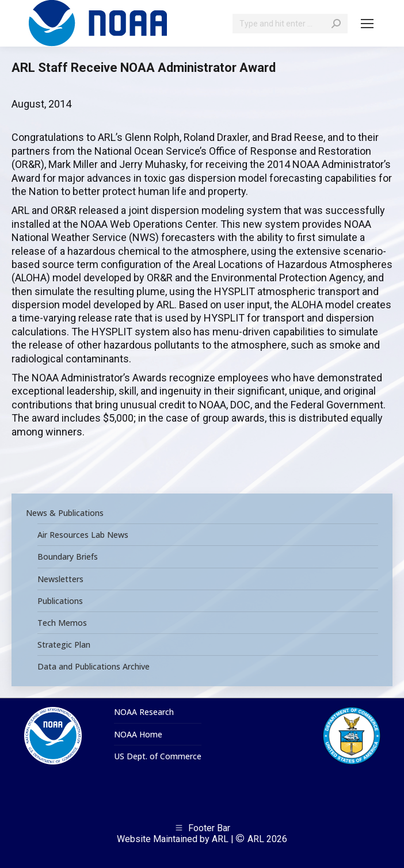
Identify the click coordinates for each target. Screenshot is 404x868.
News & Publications (65, 513)
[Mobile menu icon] (367, 24)
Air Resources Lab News (83, 535)
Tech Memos (62, 623)
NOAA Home (138, 735)
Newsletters (60, 579)
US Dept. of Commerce (158, 756)
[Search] (290, 24)
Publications (60, 601)
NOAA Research (144, 712)
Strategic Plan (64, 645)
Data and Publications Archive (94, 667)
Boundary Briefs (68, 557)
